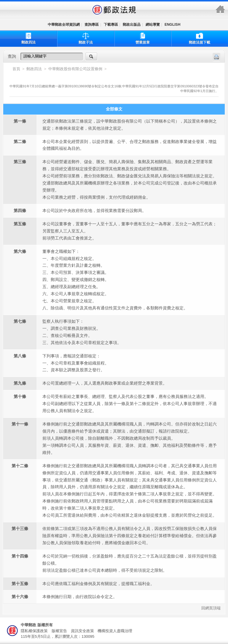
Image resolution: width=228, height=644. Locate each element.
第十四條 (20, 556)
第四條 (20, 211)
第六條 (20, 251)
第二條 (20, 142)
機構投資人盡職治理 (115, 631)
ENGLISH (172, 25)
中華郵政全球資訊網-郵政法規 (114, 10)
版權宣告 (59, 631)
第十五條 (20, 584)
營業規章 (143, 38)
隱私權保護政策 (34, 631)
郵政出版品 (132, 25)
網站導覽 (153, 25)
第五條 (20, 224)
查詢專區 (92, 25)
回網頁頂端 (211, 608)
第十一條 (20, 424)
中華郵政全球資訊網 (64, 25)
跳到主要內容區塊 (3, 3)
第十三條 (20, 529)
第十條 (20, 396)
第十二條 (20, 466)
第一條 (20, 121)
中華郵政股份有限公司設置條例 (76, 69)
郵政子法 (86, 38)
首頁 (16, 69)
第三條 (20, 162)
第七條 (20, 321)
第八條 (20, 356)
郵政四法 (28, 38)
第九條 (20, 383)
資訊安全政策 (82, 631)
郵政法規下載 (200, 38)
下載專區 (111, 25)
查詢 (12, 56)
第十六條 (20, 597)
